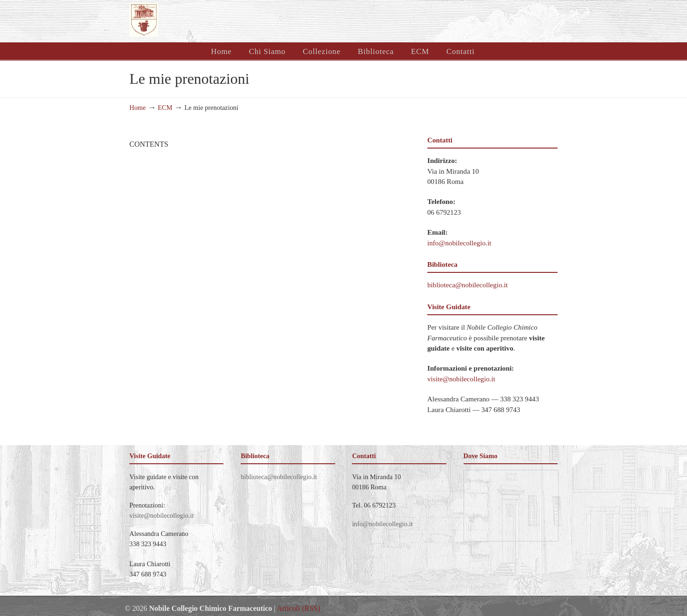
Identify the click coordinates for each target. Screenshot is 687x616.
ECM (165, 108)
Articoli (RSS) (299, 608)
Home (138, 108)
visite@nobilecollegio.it (461, 379)
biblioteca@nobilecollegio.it (468, 285)
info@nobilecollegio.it (459, 243)
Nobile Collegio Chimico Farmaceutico (242, 20)
